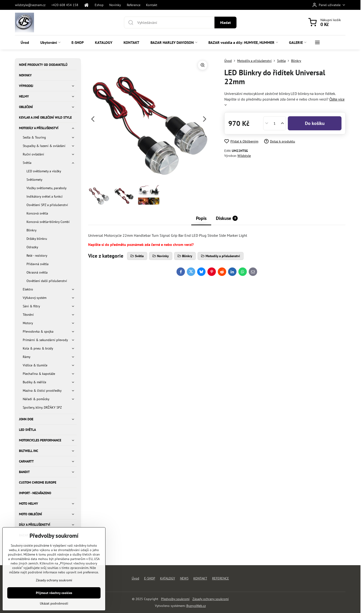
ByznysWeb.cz (196, 606)
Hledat (225, 23)
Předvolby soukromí (175, 599)
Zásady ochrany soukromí (211, 599)
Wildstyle (244, 156)
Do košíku (315, 123)
